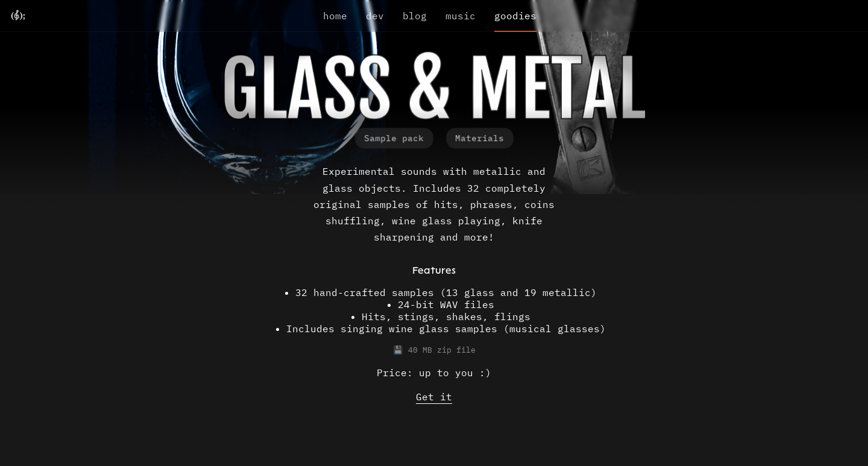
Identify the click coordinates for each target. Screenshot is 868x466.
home (335, 16)
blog (415, 16)
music (461, 16)
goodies (515, 16)
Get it (434, 397)
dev (375, 16)
